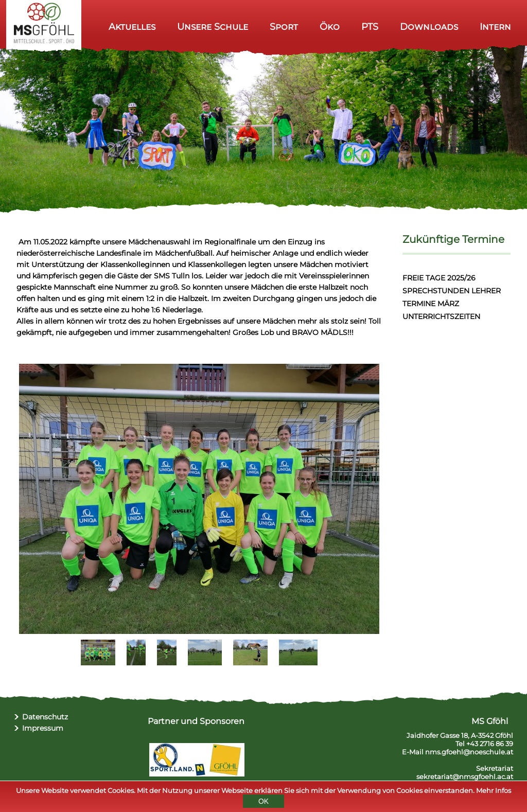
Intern (495, 27)
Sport (284, 27)
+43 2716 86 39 (490, 744)
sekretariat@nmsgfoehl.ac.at (465, 776)
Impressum (43, 728)
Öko (330, 27)
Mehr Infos (494, 792)
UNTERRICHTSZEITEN (441, 316)
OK (263, 803)
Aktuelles (132, 27)
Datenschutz (45, 717)
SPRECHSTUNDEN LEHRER (452, 291)
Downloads (429, 27)
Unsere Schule (213, 27)
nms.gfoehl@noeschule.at (469, 752)
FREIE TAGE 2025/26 (439, 278)
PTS (370, 27)
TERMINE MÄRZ (431, 304)
